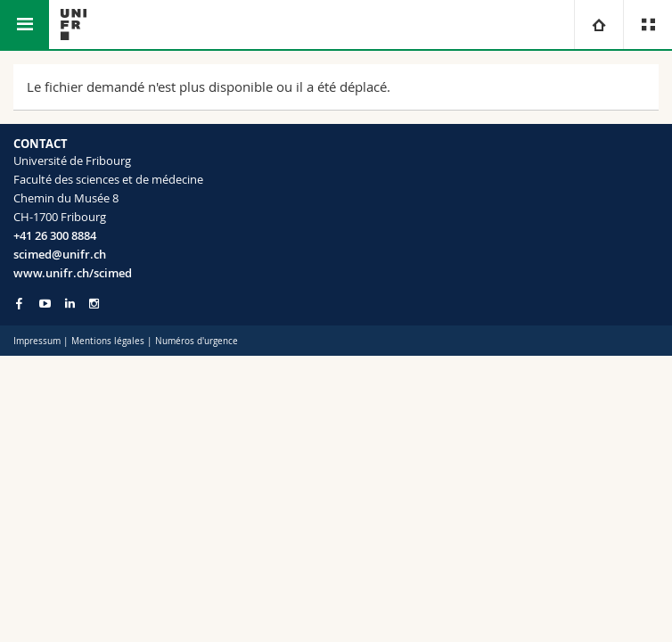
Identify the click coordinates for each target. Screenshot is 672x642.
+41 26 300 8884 (55, 235)
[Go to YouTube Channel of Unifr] (45, 304)
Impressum (37, 341)
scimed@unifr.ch (60, 254)
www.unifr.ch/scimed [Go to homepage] (73, 273)
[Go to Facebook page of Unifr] (19, 303)
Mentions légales (108, 341)
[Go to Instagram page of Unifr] (94, 304)
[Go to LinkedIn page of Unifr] (70, 304)
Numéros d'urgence (197, 341)
